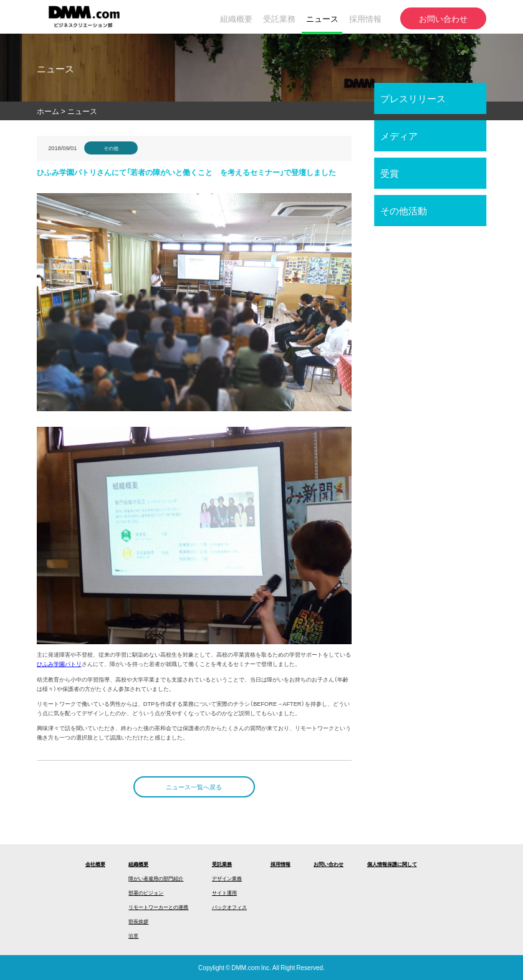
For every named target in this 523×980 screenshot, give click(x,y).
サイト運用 (224, 892)
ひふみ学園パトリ (59, 664)
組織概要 (138, 864)
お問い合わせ (329, 864)
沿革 (133, 935)
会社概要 (95, 864)
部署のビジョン (146, 892)
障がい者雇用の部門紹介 (156, 878)
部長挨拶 (138, 921)
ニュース (82, 111)
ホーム (48, 111)
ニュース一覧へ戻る (194, 787)
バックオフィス (229, 907)
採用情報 (281, 864)
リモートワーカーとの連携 (158, 907)
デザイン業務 (227, 878)
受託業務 (222, 864)
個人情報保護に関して (392, 864)
